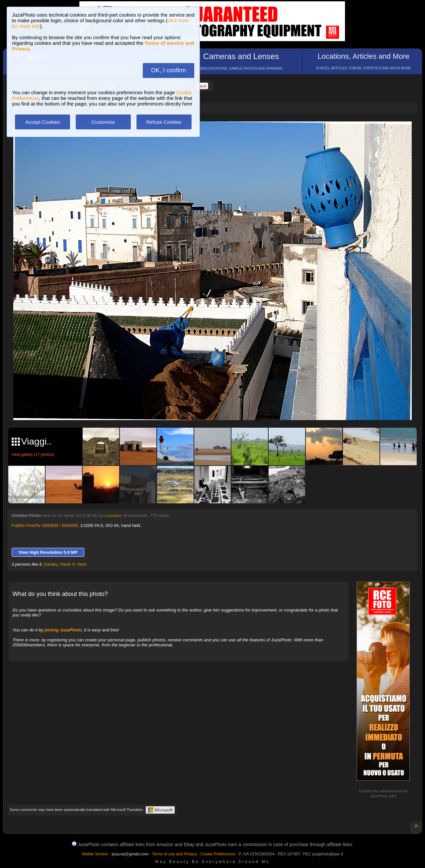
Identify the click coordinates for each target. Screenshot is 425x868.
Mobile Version (95, 854)
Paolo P (67, 564)
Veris (82, 564)
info (392, 796)
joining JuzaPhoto (63, 630)
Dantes (51, 564)
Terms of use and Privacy (174, 854)
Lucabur (113, 515)
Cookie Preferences (218, 854)
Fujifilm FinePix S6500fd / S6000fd (45, 525)
